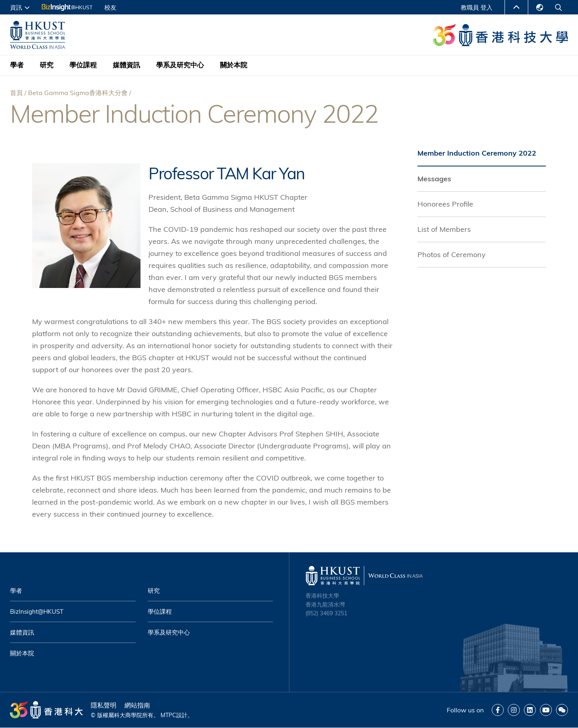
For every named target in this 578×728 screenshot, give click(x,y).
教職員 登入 (477, 7)
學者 (17, 65)
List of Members (444, 229)
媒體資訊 (126, 65)
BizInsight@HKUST (37, 611)
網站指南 (137, 705)
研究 (47, 65)
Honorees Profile (445, 204)
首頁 (16, 93)
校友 (110, 7)
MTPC (168, 715)
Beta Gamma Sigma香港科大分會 (78, 93)
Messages (434, 179)
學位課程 (83, 65)
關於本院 (234, 65)
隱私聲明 (104, 705)
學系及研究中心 (180, 65)
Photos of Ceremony (452, 254)
